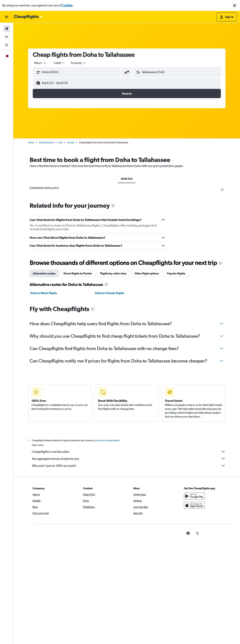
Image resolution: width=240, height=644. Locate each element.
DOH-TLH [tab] (127, 179)
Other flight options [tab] (147, 366)
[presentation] (222, 190)
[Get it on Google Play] (194, 593)
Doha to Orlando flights (110, 386)
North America (46, 143)
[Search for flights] (7, 29)
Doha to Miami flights (44, 386)
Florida (71, 143)
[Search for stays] (7, 37)
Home (31, 143)
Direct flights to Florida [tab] (78, 366)
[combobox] (40, 63)
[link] (188, 630)
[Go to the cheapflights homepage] (28, 17)
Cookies (67, 5)
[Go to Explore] (7, 45)
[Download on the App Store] (194, 603)
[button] (235, 5)
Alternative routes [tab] (44, 366)
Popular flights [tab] (176, 366)
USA (60, 143)
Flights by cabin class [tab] (113, 366)
